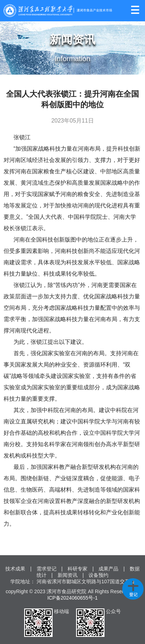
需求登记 (47, 569)
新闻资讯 (68, 575)
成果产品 (108, 569)
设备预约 (98, 575)
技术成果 (15, 569)
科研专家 (77, 569)
